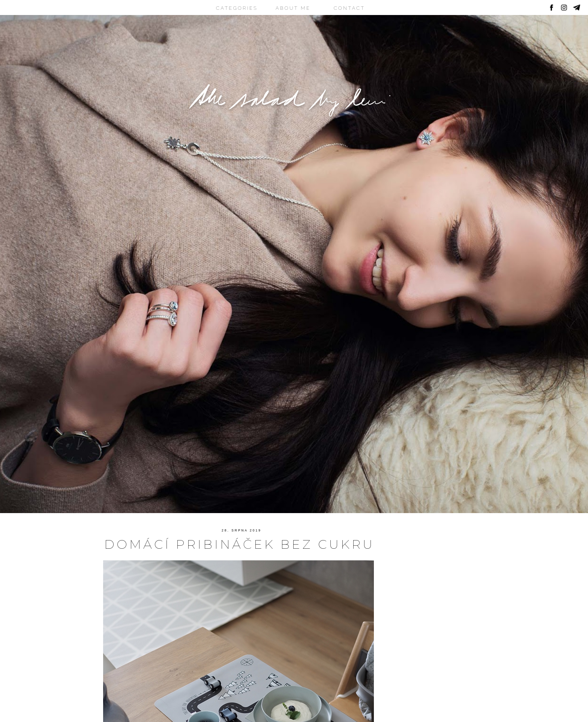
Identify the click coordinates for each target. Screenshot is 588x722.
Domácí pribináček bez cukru (239, 544)
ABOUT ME (293, 8)
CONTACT (349, 8)
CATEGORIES (237, 8)
